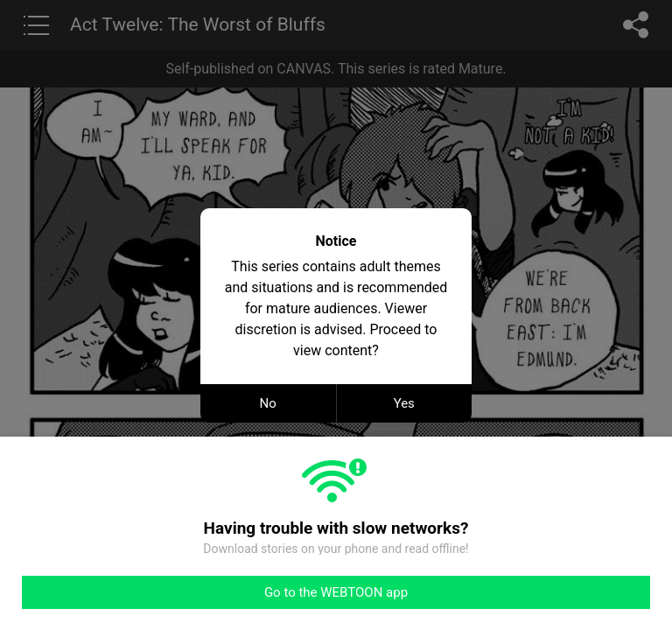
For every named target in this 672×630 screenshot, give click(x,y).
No (268, 403)
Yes (404, 403)
